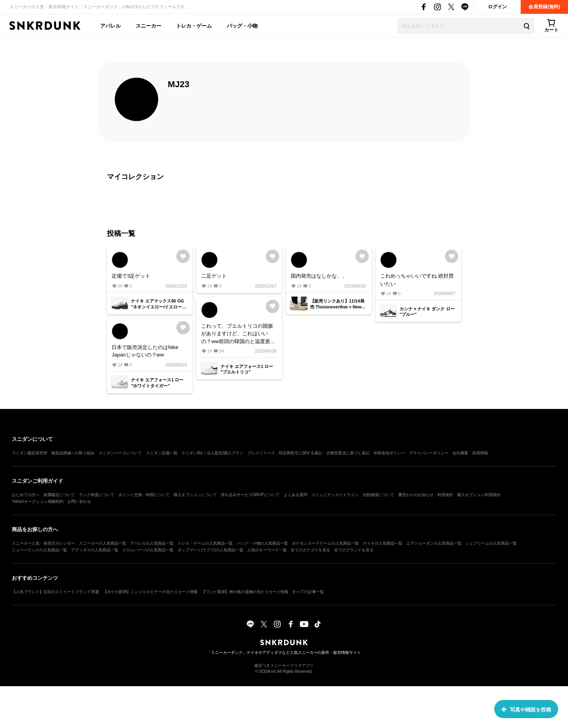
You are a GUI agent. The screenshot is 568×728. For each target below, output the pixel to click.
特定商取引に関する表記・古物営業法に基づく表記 (324, 453)
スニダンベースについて (120, 453)
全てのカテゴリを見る (310, 550)
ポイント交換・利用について (144, 495)
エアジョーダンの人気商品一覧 (434, 543)
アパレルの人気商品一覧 (152, 543)
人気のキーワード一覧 (267, 550)
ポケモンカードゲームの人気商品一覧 (325, 543)
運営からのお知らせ (416, 495)
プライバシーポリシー (429, 453)
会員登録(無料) (544, 7)
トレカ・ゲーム (194, 26)
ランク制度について (97, 495)
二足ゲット (214, 276)
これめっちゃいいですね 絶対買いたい (417, 280)
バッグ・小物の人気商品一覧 (262, 543)
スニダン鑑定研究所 (30, 453)
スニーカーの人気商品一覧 (103, 543)
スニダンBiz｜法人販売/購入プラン (212, 453)
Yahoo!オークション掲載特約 (38, 501)
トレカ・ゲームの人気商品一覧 (205, 543)
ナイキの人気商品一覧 (383, 543)
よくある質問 (295, 495)
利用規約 (445, 495)
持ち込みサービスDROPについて (250, 495)
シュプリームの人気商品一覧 (491, 543)
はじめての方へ (26, 495)
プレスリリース (261, 453)
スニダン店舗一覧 (162, 453)
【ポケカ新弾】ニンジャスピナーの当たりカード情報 (150, 592)
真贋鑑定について (59, 495)
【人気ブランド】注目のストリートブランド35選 (55, 592)
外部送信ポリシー (389, 453)
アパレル (110, 26)
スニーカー (149, 26)
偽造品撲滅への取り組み (73, 453)
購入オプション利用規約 (479, 495)
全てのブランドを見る (354, 550)
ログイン (497, 7)
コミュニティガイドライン (335, 495)
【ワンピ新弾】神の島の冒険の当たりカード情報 (245, 592)
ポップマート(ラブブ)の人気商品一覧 (210, 550)
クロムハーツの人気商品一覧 (148, 550)
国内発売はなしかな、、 (319, 276)
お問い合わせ (79, 501)
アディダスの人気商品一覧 (95, 550)
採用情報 (480, 453)
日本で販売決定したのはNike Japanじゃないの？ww (145, 351)
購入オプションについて (195, 495)
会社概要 (460, 453)
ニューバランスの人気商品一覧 (39, 550)
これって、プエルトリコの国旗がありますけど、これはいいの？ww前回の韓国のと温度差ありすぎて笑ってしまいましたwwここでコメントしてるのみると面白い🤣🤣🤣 (238, 334)
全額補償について (378, 495)
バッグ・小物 (242, 26)
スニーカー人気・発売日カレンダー (43, 543)
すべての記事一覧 (308, 592)
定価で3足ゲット (131, 276)
